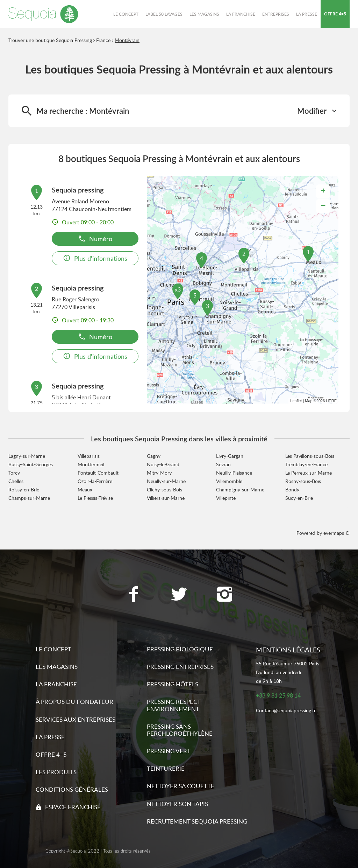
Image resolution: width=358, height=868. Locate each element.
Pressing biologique (180, 649)
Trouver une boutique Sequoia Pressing (50, 40)
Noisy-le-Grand (163, 464)
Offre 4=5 (51, 754)
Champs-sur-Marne (29, 498)
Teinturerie (166, 768)
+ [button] (323, 191)
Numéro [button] (95, 239)
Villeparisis (89, 456)
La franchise (56, 684)
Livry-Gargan (230, 456)
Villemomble (229, 481)
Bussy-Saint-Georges (31, 464)
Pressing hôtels (173, 684)
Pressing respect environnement (174, 705)
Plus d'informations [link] (95, 258)
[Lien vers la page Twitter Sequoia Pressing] (179, 595)
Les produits (56, 772)
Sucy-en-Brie (299, 498)
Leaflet (296, 401)
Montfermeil (91, 464)
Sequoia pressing (78, 190)
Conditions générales (72, 789)
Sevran (223, 464)
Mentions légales (288, 650)
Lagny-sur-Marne (27, 456)
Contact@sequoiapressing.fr (286, 711)
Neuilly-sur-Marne (166, 481)
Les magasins (57, 667)
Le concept (53, 649)
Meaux (85, 489)
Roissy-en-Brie (24, 489)
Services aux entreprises (76, 719)
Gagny (154, 456)
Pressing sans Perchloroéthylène (180, 730)
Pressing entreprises (180, 667)
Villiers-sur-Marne (166, 498)
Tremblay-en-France (306, 464)
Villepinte (226, 498)
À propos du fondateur (74, 702)
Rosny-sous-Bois (303, 481)
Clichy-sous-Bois (164, 489)
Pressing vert (169, 751)
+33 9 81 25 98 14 (278, 696)
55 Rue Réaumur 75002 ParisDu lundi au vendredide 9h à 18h (288, 672)
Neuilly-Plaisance (234, 473)
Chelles (16, 481)
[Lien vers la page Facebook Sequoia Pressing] (134, 595)
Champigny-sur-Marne (240, 489)
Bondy (292, 489)
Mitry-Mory (159, 473)
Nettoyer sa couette (181, 786)
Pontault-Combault (98, 473)
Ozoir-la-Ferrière (95, 481)
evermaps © (336, 533)
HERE (331, 401)
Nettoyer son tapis (177, 804)
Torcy (14, 473)
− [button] (323, 206)
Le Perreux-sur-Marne (309, 473)
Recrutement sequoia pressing (197, 821)
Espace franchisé (73, 807)
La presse (50, 737)
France (103, 40)
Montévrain (127, 40)
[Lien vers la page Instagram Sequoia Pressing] (224, 595)
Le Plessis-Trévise (95, 498)
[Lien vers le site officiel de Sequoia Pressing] (43, 14)
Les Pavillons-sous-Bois (310, 456)
